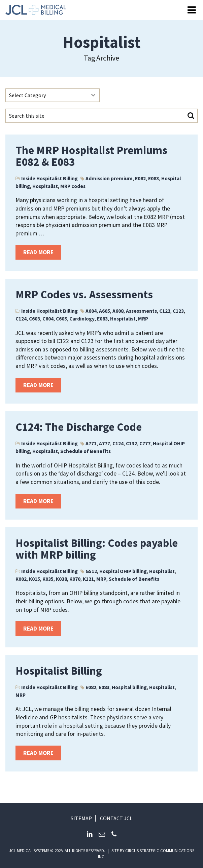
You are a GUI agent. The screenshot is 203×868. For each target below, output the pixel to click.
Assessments (141, 311)
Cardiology (82, 319)
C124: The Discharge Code (79, 427)
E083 (154, 178)
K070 (75, 579)
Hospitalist (45, 186)
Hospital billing (129, 687)
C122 (165, 311)
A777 (105, 443)
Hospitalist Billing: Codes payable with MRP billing (97, 549)
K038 (61, 579)
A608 (118, 311)
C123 (178, 311)
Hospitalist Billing (59, 671)
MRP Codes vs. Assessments (84, 294)
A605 (105, 311)
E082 (140, 178)
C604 (48, 319)
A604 (91, 311)
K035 (48, 579)
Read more (38, 252)
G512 (91, 571)
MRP (143, 319)
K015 (35, 579)
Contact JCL (116, 818)
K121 (88, 579)
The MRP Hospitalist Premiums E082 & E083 (91, 156)
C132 (131, 443)
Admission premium (109, 178)
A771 (91, 443)
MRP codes (73, 186)
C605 (61, 319)
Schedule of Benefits (86, 451)
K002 (21, 579)
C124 (21, 319)
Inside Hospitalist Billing (49, 178)
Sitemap (81, 818)
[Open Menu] (192, 10)
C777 (145, 443)
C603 (35, 319)
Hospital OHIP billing (123, 571)
